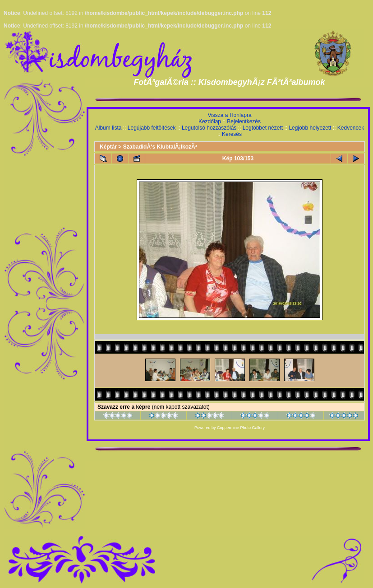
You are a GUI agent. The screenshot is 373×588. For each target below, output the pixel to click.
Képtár (108, 147)
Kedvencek (351, 128)
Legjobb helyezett (310, 128)
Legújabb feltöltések (152, 128)
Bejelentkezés (244, 121)
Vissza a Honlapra (229, 115)
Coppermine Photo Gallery (241, 428)
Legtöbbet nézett (263, 128)
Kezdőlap (210, 121)
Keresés (232, 134)
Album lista (108, 128)
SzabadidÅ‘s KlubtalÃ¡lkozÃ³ (160, 147)
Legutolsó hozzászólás (209, 128)
